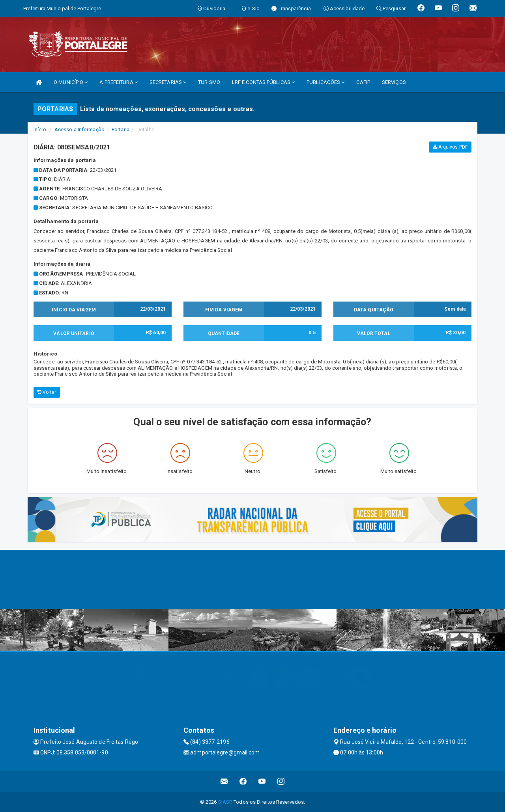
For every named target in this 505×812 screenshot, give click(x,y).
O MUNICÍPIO (71, 82)
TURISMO (209, 82)
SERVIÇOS (394, 82)
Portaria (121, 129)
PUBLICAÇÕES (325, 82)
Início (40, 129)
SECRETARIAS (168, 82)
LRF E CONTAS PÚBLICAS (263, 82)
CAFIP (363, 82)
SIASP (225, 802)
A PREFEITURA (118, 82)
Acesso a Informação (79, 129)
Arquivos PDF (450, 147)
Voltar (47, 392)
